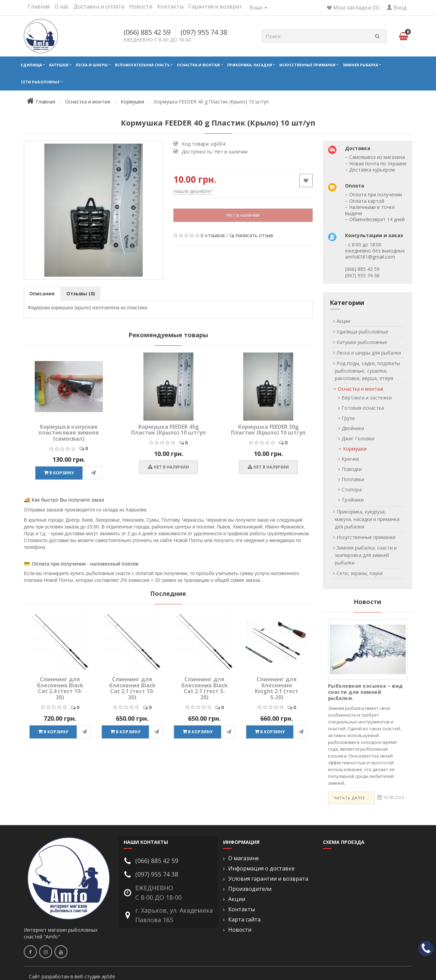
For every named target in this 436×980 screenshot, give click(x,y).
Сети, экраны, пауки (360, 573)
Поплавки (353, 479)
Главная (39, 6)
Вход (397, 7)
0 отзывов (213, 235)
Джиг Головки (358, 438)
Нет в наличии (243, 215)
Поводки (352, 469)
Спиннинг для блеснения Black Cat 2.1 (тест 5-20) (205, 688)
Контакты (170, 6)
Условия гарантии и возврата (268, 879)
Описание (42, 293)
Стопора (352, 489)
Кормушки (355, 449)
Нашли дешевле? (193, 191)
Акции (343, 321)
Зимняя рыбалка (360, 65)
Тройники (353, 500)
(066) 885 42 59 (147, 32)
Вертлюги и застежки (367, 398)
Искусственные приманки (307, 65)
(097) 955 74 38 (204, 32)
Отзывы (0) (81, 293)
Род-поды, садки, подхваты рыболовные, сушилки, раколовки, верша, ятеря (367, 371)
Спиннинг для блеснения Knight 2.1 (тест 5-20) (277, 688)
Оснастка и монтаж (198, 65)
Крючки (350, 459)
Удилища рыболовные (362, 332)
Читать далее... (351, 798)
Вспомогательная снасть (142, 65)
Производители (250, 889)
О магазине (244, 858)
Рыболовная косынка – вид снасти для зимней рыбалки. (365, 692)
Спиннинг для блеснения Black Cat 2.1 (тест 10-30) (132, 688)
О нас (62, 6)
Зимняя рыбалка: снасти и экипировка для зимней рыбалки (366, 555)
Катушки (59, 65)
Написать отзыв (254, 235)
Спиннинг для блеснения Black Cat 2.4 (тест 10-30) (60, 688)
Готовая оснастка (363, 408)
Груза (348, 418)
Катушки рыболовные (362, 342)
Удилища (31, 65)
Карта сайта (244, 920)
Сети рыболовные (40, 82)
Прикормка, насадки (250, 65)
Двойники (353, 428)
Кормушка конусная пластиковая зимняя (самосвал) (69, 433)
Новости (141, 6)
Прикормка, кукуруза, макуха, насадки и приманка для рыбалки (367, 519)
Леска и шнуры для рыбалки (369, 353)
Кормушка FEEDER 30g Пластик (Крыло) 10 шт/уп (268, 430)
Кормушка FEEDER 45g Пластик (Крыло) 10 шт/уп (168, 430)
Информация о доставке (261, 869)
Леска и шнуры (92, 65)
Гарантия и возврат (215, 6)
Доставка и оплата (99, 6)
